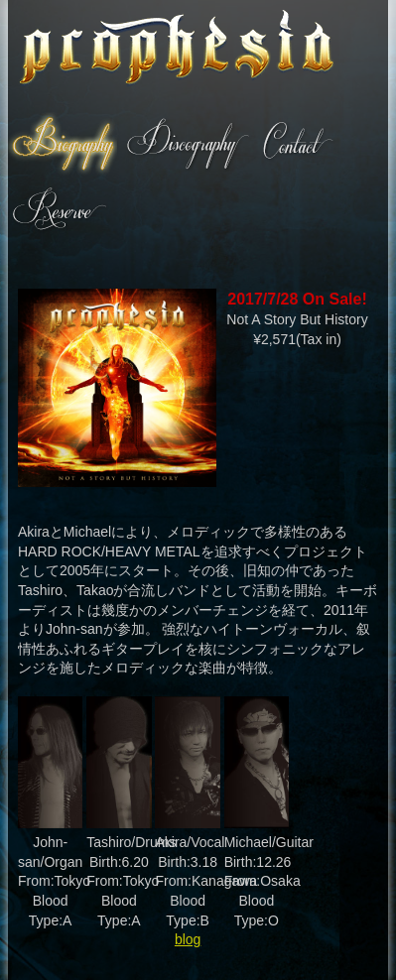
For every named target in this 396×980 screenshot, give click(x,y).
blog (188, 939)
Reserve (59, 207)
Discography (187, 144)
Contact (296, 144)
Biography (63, 144)
